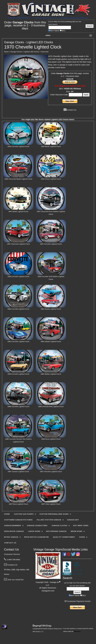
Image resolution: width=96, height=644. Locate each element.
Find (62, 22)
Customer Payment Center (78, 601)
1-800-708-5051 (12, 560)
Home (7, 574)
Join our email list (14, 580)
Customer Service (12, 554)
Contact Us (70, 110)
